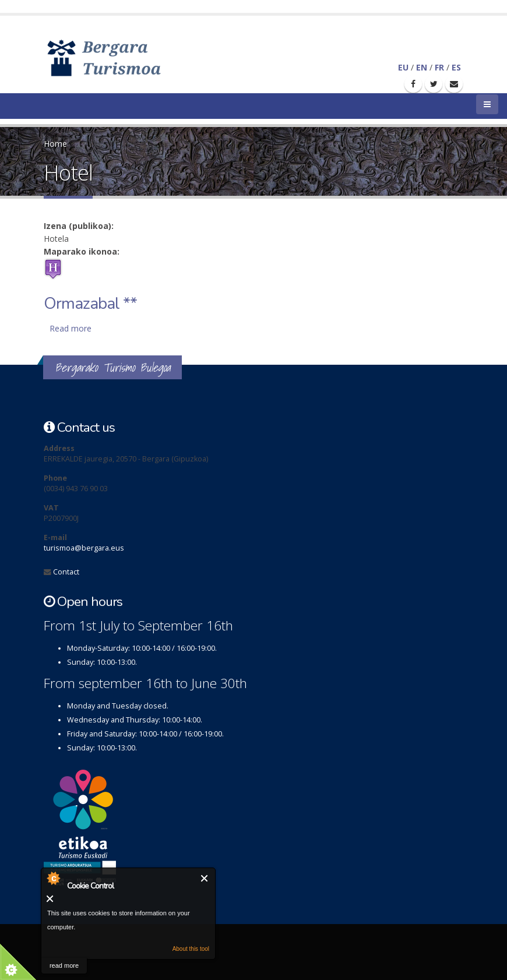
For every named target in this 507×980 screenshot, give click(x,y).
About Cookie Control (53, 878)
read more (64, 965)
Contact (66, 572)
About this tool (191, 949)
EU (403, 67)
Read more (71, 328)
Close (205, 878)
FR (439, 67)
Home (55, 144)
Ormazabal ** (90, 304)
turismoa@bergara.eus (84, 548)
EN (422, 67)
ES (456, 67)
